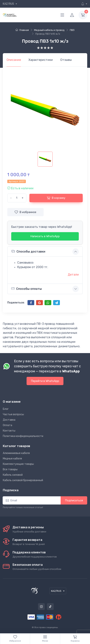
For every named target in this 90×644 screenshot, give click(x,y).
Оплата (7, 425)
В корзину (56, 198)
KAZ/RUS (9, 4)
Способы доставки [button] (28, 251)
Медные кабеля (12, 459)
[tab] (41, 60)
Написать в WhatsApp (45, 236)
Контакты (9, 431)
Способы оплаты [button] (26, 289)
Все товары (10, 469)
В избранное (25, 212)
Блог (6, 409)
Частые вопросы (13, 414)
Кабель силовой (13, 475)
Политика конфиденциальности (23, 436)
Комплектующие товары (18, 464)
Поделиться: (16, 303)
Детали (73, 275)
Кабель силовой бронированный (23, 480)
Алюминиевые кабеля (16, 453)
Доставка (9, 420)
